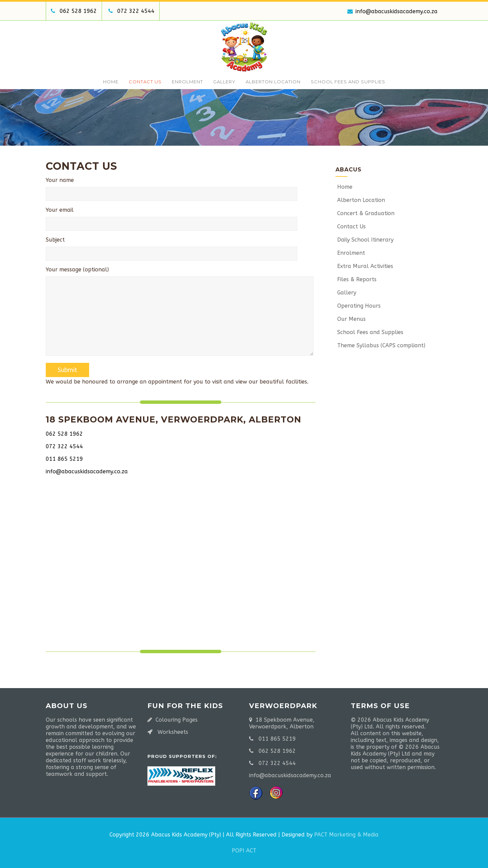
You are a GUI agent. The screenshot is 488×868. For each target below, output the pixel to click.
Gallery (224, 82)
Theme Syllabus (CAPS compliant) (380, 345)
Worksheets (173, 732)
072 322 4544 (136, 11)
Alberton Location (273, 82)
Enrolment (187, 82)
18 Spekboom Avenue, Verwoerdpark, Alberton (282, 723)
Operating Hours (358, 306)
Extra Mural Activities (364, 266)
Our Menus (351, 319)
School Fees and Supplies (348, 82)
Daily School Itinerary (364, 240)
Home (111, 82)
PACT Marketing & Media (346, 835)
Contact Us (145, 82)
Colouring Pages (177, 720)
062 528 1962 (78, 11)
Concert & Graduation (365, 213)
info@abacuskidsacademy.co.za (392, 11)
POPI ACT (244, 851)
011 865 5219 (64, 459)
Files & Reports (356, 279)
